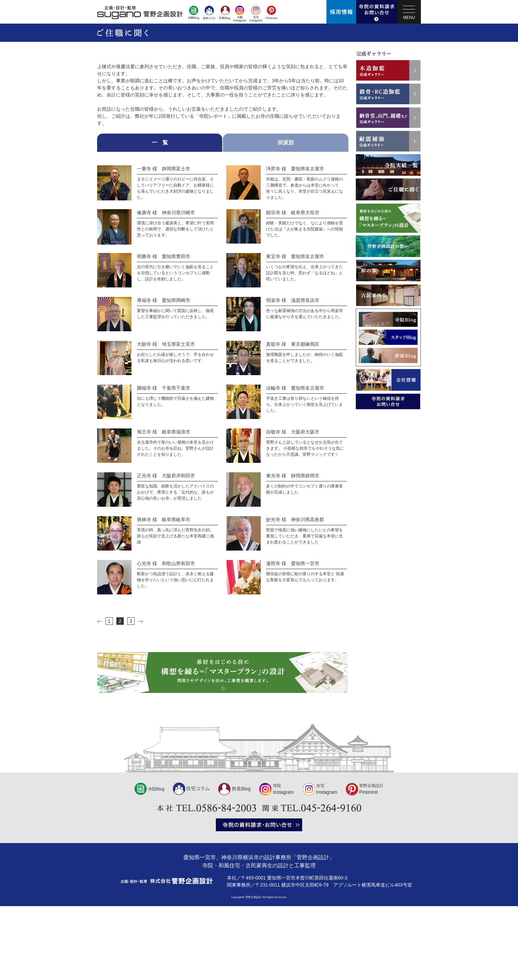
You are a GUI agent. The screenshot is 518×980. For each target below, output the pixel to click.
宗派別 (286, 216)
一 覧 (160, 216)
